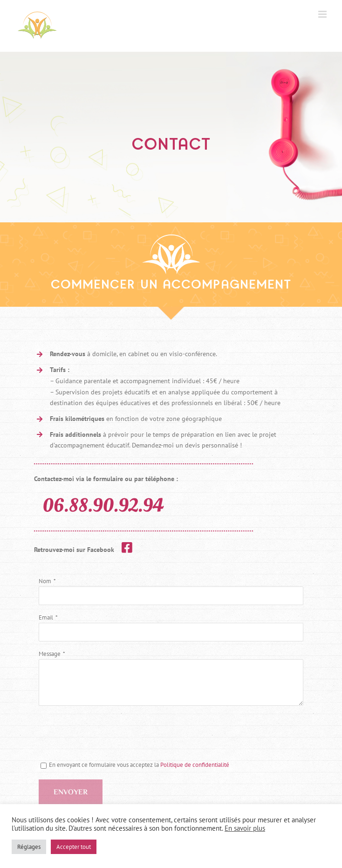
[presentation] (109, 733)
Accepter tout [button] (74, 847)
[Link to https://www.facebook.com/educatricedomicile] (127, 547)
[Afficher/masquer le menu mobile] (323, 14)
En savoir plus (245, 828)
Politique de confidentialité (195, 765)
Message (50, 654)
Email (46, 617)
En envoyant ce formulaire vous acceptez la (135, 765)
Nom (45, 581)
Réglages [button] (29, 847)
